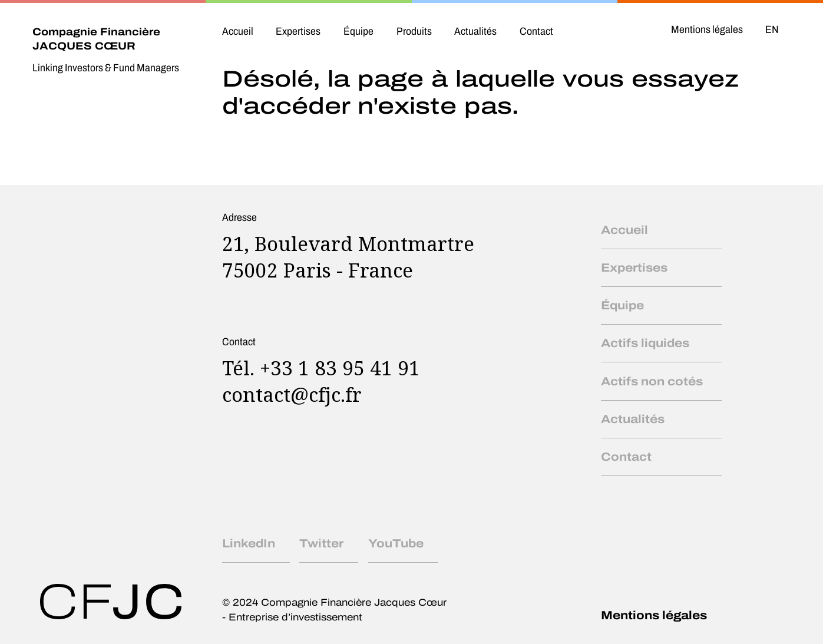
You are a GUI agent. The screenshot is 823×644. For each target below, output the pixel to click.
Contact (536, 31)
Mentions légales (707, 29)
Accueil (238, 31)
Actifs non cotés (652, 381)
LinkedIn (249, 543)
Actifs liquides (645, 343)
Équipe (358, 31)
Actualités (475, 31)
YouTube (396, 543)
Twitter (321, 543)
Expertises (298, 31)
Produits (414, 31)
